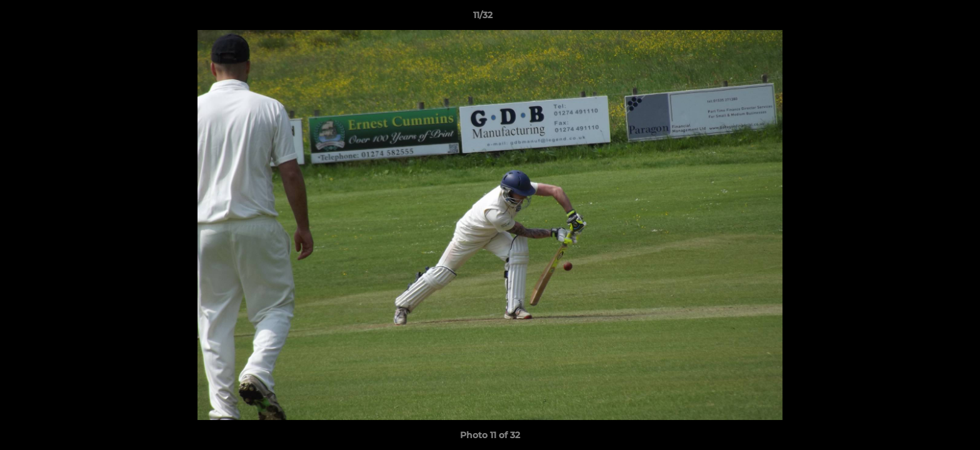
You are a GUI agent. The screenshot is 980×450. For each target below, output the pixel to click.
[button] (927, 18)
